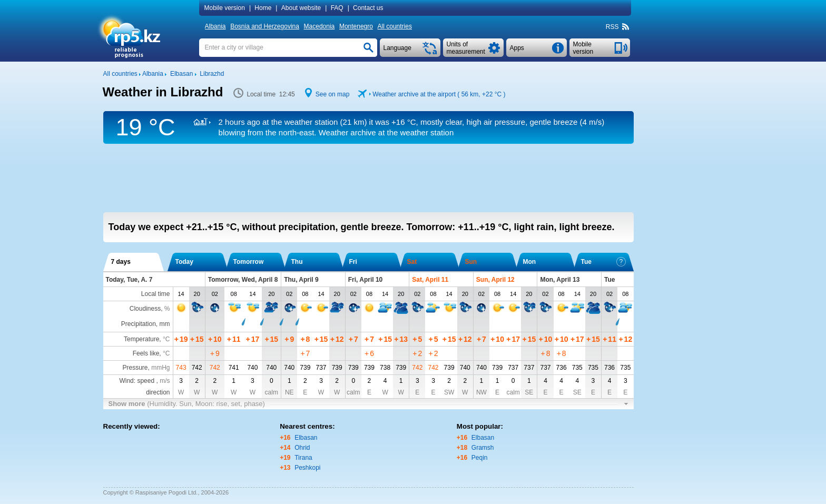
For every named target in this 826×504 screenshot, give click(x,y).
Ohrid (302, 448)
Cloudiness (145, 309)
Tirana (303, 458)
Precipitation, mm (146, 324)
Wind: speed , (144, 381)
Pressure (135, 368)
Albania (215, 26)
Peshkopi (307, 468)
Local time (156, 294)
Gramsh (483, 448)
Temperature (141, 339)
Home (263, 8)
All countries (395, 26)
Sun (471, 262)
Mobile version (225, 8)
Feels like (146, 353)
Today (184, 262)
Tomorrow (249, 262)
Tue (603, 262)
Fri (353, 262)
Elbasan (306, 438)
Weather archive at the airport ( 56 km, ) (439, 94)
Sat (412, 262)
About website (301, 8)
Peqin (480, 458)
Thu (297, 262)
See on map (333, 94)
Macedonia (319, 26)
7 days (121, 262)
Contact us (368, 8)
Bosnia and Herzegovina (265, 26)
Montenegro (356, 26)
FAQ (337, 8)
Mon (530, 262)
